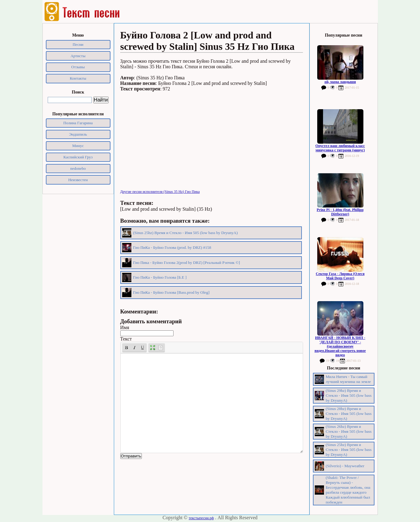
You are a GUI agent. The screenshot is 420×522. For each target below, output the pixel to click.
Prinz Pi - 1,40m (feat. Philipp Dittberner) (340, 212)
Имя (125, 327)
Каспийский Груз (78, 157)
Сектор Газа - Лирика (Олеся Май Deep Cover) (340, 276)
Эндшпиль (78, 134)
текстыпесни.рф (201, 518)
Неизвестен (78, 180)
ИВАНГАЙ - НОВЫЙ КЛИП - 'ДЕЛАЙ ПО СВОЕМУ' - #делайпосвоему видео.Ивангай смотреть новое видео (340, 346)
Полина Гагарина (78, 123)
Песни (78, 44)
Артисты (78, 56)
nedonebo (78, 168)
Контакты (78, 78)
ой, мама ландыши (340, 82)
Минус (78, 146)
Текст (126, 339)
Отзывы (78, 67)
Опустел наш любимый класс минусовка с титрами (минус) (340, 148)
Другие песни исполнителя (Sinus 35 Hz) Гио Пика (160, 192)
